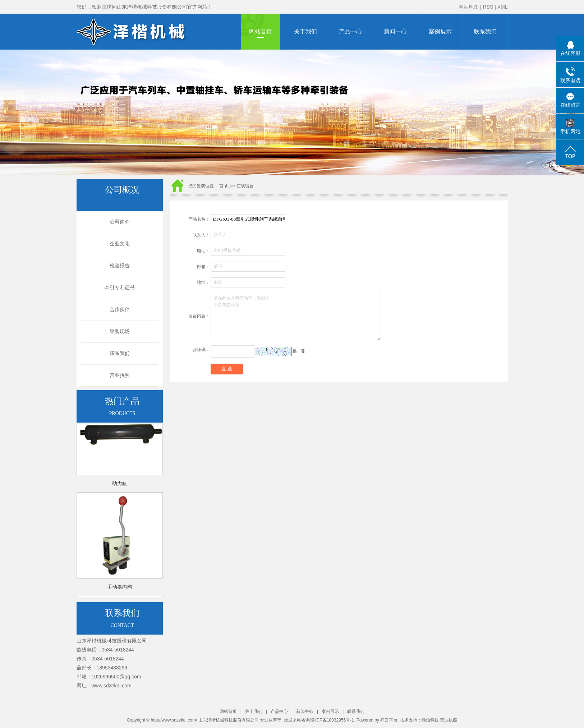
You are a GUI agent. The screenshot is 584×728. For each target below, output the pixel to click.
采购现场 (120, 331)
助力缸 (120, 485)
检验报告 (120, 266)
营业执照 (120, 375)
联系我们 (485, 31)
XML (503, 7)
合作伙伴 (120, 310)
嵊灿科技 (430, 720)
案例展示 (440, 31)
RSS (488, 7)
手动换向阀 (120, 588)
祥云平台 (389, 720)
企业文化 (120, 244)
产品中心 (350, 31)
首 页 (224, 186)
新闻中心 (395, 31)
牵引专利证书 (120, 288)
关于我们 (305, 31)
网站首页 (261, 31)
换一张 (299, 351)
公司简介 (120, 222)
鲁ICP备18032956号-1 (332, 720)
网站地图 (469, 7)
